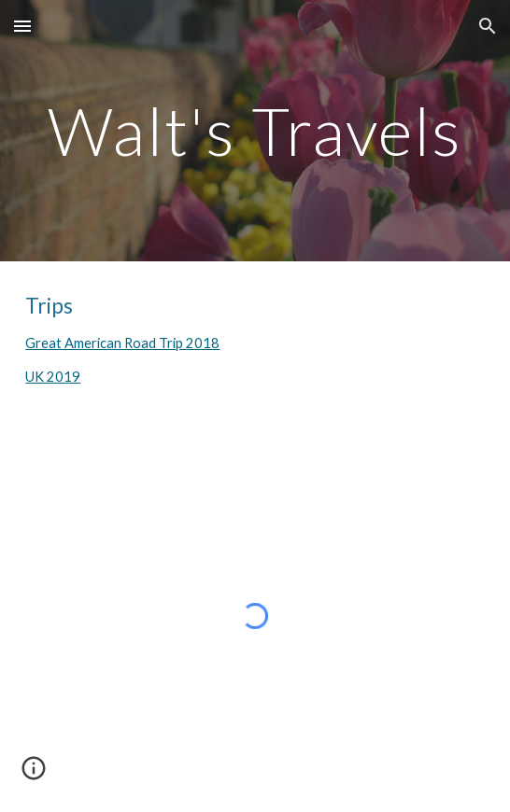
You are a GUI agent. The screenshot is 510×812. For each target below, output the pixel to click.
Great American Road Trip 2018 (122, 343)
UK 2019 (53, 377)
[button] (22, 26)
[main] (255, 131)
